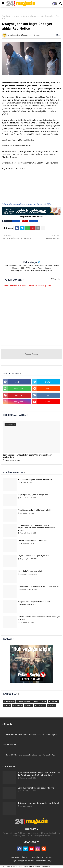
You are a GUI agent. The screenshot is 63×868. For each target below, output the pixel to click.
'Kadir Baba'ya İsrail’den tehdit (30, 571)
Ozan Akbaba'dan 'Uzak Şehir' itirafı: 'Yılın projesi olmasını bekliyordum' (28, 456)
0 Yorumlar (56, 279)
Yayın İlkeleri (37, 857)
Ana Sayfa (6, 16)
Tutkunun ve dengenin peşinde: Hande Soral (35, 479)
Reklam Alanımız (31, 354)
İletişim (25, 857)
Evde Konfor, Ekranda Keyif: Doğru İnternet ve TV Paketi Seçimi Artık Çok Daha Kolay (39, 774)
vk (48, 395)
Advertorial (10, 701)
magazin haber (41, 701)
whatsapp (19, 388)
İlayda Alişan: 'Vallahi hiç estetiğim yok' (33, 556)
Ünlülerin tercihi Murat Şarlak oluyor (33, 540)
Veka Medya (30, 262)
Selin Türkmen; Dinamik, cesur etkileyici (36, 788)
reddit (48, 388)
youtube (48, 402)
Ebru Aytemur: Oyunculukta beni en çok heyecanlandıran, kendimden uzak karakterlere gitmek (37, 528)
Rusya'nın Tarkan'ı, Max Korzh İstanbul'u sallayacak (38, 586)
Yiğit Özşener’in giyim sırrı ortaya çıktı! (33, 495)
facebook (19, 382)
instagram (19, 402)
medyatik (54, 701)
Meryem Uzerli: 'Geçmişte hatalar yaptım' (34, 602)
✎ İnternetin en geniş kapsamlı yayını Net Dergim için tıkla (26, 204)
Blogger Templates (26, 860)
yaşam (52, 705)
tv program (16, 16)
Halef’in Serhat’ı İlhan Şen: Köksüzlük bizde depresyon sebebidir (39, 618)
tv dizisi (25, 221)
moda (8, 705)
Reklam (49, 857)
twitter (48, 382)
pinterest (18, 395)
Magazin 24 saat (24, 701)
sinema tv (16, 221)
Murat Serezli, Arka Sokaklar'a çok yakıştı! (35, 510)
